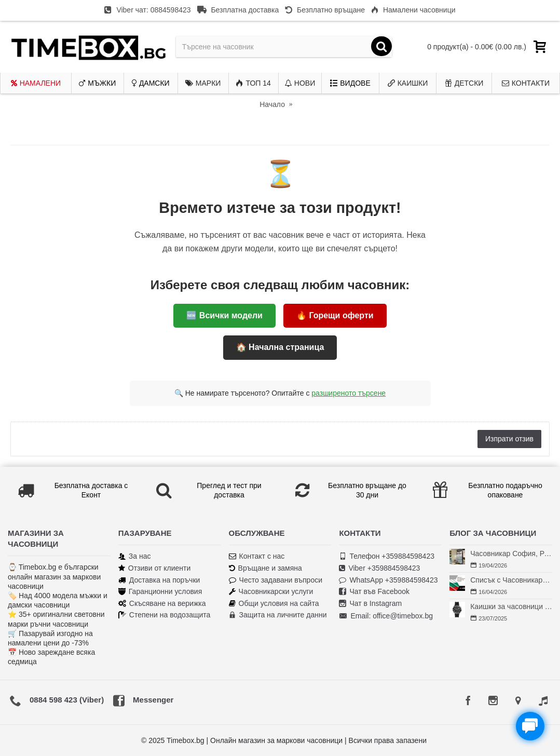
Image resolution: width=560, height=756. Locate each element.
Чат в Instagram (370, 604)
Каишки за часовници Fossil (511, 606)
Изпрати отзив (509, 439)
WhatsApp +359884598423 (388, 580)
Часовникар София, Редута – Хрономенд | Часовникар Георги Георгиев (511, 553)
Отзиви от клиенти (155, 568)
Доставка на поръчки (159, 580)
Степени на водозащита (165, 615)
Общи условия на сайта (274, 604)
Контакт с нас (257, 556)
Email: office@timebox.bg (386, 616)
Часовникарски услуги (271, 592)
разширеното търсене (349, 393)
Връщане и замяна (265, 568)
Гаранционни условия (160, 592)
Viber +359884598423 (379, 568)
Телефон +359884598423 (387, 556)
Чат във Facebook (374, 592)
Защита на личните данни (278, 615)
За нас (135, 556)
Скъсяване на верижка (162, 604)
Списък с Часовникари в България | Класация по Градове (511, 580)
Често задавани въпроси (276, 580)
